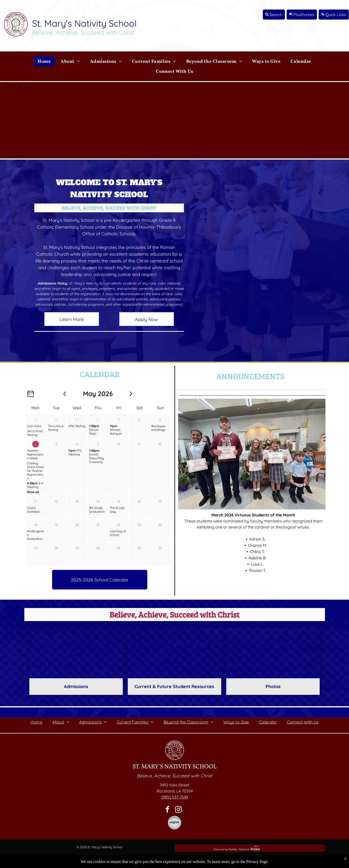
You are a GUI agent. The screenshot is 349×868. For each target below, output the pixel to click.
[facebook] (168, 810)
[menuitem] (44, 61)
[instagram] (179, 810)
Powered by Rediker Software (231, 849)
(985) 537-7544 (174, 797)
